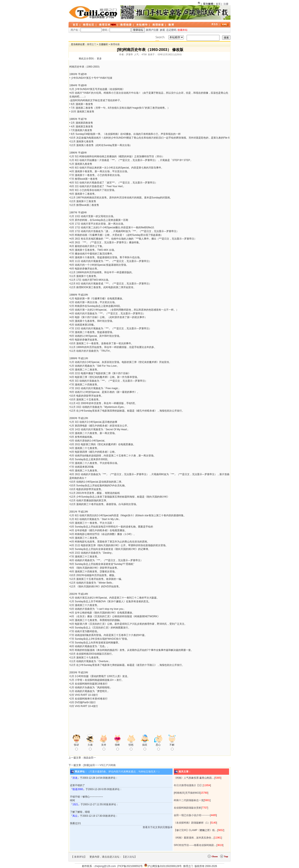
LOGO (93, 12)
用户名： (86, 30)
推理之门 (92, 44)
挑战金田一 (90, 758)
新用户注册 (152, 30)
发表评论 (79, 857)
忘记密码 (171, 30)
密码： (116, 30)
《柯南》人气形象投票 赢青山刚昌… (194, 778)
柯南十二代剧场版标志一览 (189, 800)
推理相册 (126, 25)
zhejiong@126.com (105, 866)
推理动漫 (115, 44)
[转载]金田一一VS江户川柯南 (100, 765)
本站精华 (142, 25)
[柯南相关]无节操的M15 (187, 793)
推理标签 (158, 25)
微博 (171, 25)
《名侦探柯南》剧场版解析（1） (192, 823)
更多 (99, 59)
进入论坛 (129, 857)
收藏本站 (183, 30)
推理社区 (89, 25)
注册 (226, 4)
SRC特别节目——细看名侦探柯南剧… (195, 845)
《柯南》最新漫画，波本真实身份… (194, 838)
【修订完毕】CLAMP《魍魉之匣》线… (195, 830)
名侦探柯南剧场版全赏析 (187, 808)
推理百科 (105, 25)
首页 (218, 4)
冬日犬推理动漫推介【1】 (188, 785)
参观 (162, 30)
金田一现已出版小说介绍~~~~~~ (192, 815)
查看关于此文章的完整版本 (158, 827)
